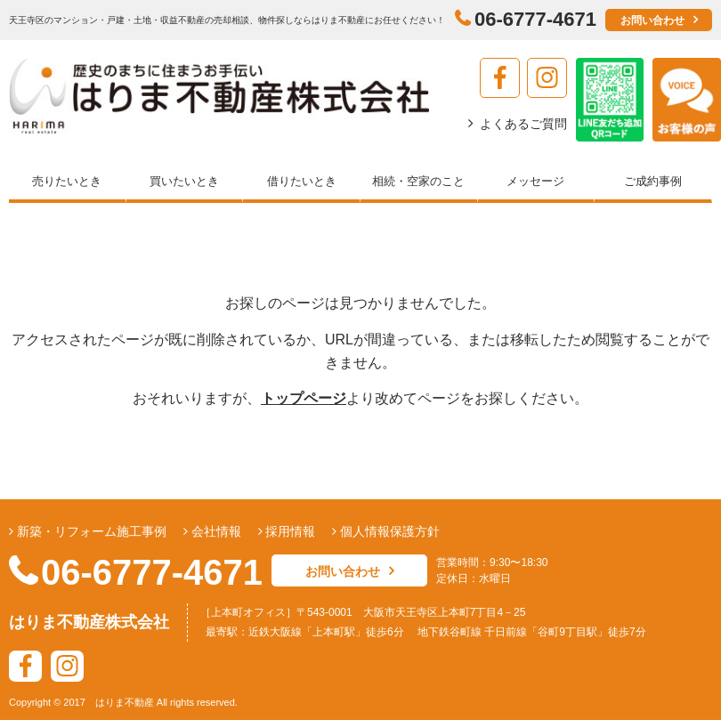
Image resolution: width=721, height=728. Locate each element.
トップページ (304, 398)
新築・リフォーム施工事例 (90, 531)
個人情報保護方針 (388, 531)
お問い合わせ (652, 20)
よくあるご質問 (523, 124)
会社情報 (215, 531)
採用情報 (289, 531)
